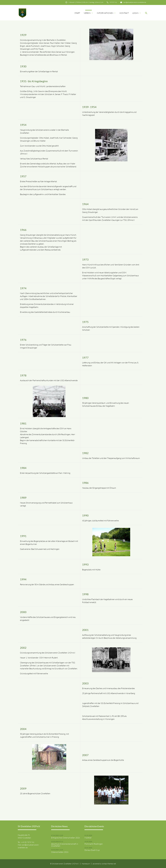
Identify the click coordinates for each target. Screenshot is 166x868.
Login (137, 13)
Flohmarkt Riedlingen (94, 844)
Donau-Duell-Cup (92, 850)
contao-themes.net (109, 864)
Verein (88, 13)
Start (77, 13)
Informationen (106, 13)
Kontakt (124, 13)
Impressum (86, 864)
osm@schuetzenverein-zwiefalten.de (135, 2)
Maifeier (88, 838)
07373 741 (113, 2)
